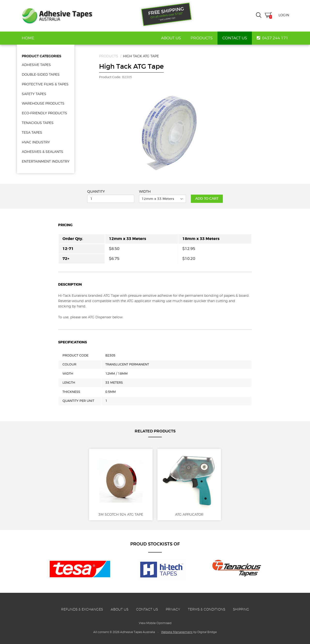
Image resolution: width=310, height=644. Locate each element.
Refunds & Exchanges (82, 609)
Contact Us (235, 38)
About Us (171, 38)
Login (284, 15)
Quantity (96, 191)
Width (145, 191)
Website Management (177, 632)
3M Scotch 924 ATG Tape (121, 484)
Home (28, 38)
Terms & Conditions (207, 609)
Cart (268, 16)
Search (259, 15)
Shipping (241, 609)
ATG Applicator (189, 484)
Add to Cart (207, 199)
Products (202, 38)
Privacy (173, 609)
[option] (169, 132)
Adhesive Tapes (57, 16)
